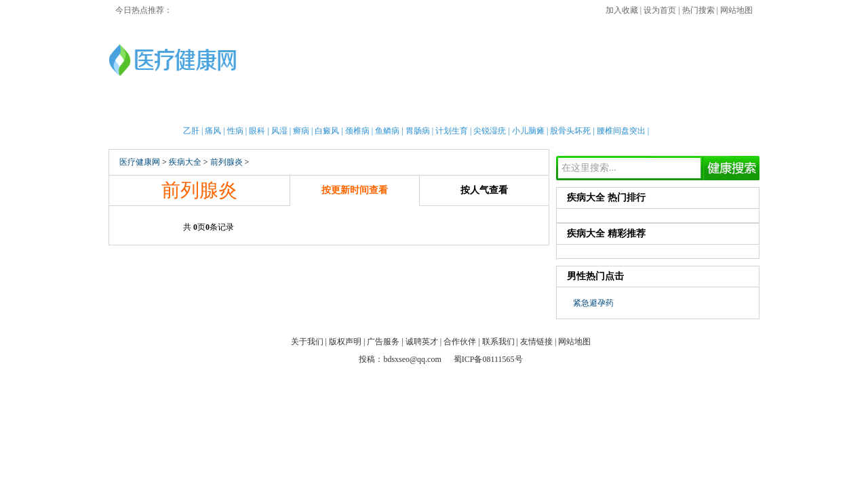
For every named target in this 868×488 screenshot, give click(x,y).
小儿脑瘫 (528, 131)
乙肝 (191, 131)
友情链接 (536, 342)
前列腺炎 (226, 162)
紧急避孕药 (593, 303)
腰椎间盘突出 (621, 131)
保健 (363, 108)
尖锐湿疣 (490, 131)
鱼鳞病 (387, 131)
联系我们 (498, 342)
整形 (591, 108)
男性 (188, 108)
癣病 (301, 131)
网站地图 (736, 10)
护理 (328, 108)
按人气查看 (484, 190)
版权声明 (345, 342)
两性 (556, 108)
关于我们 (307, 342)
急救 (397, 108)
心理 (626, 108)
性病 (235, 131)
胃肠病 (418, 131)
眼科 (257, 131)
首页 (153, 108)
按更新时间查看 (355, 190)
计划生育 (452, 131)
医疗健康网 (140, 162)
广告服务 (383, 342)
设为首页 (660, 10)
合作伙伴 (460, 342)
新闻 (258, 108)
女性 (223, 108)
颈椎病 (357, 131)
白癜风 (327, 131)
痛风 (213, 131)
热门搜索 (698, 10)
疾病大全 (512, 108)
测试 (661, 108)
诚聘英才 (422, 342)
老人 (467, 108)
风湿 (279, 131)
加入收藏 (622, 10)
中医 (433, 108)
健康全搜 (705, 108)
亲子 (293, 108)
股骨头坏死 (570, 131)
